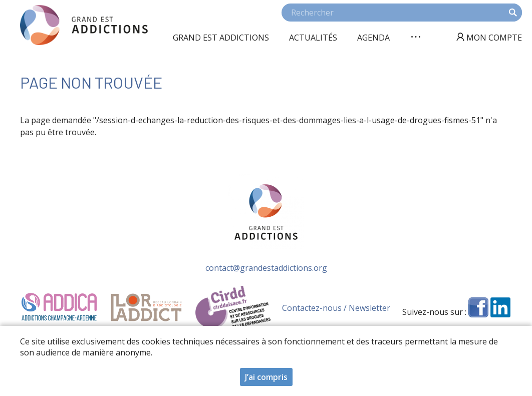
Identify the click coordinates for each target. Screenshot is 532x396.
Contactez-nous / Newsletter (336, 308)
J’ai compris (266, 379)
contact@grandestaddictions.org (266, 268)
